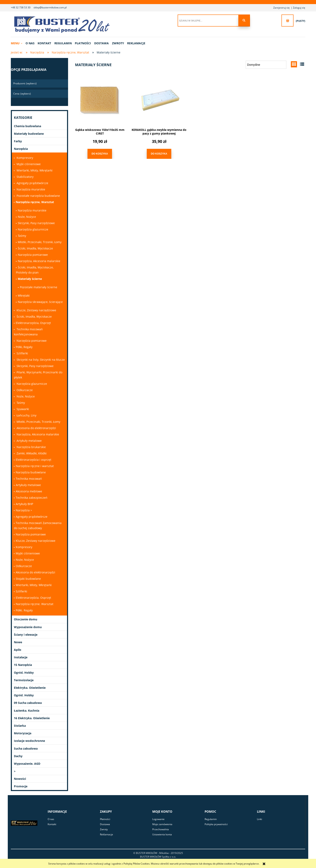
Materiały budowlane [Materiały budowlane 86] (29, 134)
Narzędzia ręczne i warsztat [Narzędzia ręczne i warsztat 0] (35, 466)
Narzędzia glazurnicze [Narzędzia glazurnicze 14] (33, 229)
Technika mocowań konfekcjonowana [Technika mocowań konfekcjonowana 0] (28, 332)
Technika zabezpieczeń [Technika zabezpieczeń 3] (32, 498)
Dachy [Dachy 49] (18, 756)
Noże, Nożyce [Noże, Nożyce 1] (25, 560)
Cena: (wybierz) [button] (22, 94)
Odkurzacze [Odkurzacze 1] (24, 566)
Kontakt (52, 824)
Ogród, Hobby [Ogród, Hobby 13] (24, 673)
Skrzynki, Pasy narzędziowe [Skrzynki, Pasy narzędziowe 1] (36, 223)
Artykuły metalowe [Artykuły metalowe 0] (29, 441)
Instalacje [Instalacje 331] (21, 657)
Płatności (105, 819)
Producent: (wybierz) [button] (25, 83)
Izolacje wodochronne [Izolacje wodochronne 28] (29, 741)
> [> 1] (15, 771)
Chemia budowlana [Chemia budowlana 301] (27, 126)
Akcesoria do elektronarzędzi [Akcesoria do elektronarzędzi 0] (36, 428)
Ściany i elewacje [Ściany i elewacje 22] (26, 635)
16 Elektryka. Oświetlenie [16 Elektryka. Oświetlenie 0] (32, 718)
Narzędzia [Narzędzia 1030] (21, 149)
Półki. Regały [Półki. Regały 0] (24, 610)
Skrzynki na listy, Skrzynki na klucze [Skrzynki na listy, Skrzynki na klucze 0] (40, 360)
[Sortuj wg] (266, 65)
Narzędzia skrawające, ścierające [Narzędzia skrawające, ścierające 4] (40, 302)
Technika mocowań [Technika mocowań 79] (29, 479)
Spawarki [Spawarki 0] (22, 409)
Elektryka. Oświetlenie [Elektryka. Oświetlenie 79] (30, 688)
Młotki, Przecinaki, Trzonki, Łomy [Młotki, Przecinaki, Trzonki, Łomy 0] (40, 242)
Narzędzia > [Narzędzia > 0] (24, 510)
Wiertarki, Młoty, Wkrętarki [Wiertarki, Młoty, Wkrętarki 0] (34, 170)
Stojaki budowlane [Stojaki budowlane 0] (28, 579)
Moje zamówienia (162, 824)
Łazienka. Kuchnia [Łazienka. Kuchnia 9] (27, 711)
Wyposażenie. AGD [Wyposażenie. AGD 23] (27, 764)
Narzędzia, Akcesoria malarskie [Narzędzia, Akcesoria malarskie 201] (39, 261)
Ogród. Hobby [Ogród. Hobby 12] (24, 695)
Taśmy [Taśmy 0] (20, 403)
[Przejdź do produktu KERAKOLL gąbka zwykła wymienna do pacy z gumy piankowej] (159, 100)
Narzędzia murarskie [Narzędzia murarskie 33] (32, 210)
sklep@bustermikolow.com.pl (50, 7)
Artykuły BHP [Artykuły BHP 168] (24, 504)
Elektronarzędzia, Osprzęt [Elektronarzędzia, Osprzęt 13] (33, 323)
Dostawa (105, 824)
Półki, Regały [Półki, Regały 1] (24, 347)
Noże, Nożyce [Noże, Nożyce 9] (27, 217)
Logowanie (158, 819)
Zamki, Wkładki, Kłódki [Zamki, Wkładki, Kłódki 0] (31, 453)
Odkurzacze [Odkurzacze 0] (24, 390)
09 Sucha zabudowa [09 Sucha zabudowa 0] (28, 703)
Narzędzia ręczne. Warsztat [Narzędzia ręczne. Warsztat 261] (35, 604)
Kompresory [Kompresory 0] (24, 158)
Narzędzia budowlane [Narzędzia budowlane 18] (31, 472)
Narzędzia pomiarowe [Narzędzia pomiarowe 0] (31, 341)
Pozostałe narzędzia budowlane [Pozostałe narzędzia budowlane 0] (38, 196)
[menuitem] (18, 43)
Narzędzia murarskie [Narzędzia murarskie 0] (30, 189)
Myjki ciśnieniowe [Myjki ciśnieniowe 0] (28, 164)
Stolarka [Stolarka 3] (20, 726)
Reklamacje (106, 834)
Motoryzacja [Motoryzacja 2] (23, 733)
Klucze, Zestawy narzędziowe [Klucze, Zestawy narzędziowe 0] (36, 310)
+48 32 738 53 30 (21, 7)
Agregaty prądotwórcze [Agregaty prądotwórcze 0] (32, 183)
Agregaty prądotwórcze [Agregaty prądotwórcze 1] (32, 517)
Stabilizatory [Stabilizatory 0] (25, 177)
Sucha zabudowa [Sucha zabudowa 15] (26, 748)
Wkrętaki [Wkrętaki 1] (24, 295)
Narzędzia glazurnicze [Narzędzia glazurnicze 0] (31, 384)
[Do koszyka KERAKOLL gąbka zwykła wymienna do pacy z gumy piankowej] (159, 154)
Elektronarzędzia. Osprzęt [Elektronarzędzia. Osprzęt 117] (33, 598)
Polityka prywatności (216, 824)
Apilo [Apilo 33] (18, 650)
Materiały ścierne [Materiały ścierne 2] (30, 279)
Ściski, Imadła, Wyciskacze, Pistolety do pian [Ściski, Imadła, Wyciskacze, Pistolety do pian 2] (35, 270)
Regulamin (211, 819)
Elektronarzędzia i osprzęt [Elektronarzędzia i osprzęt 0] (34, 460)
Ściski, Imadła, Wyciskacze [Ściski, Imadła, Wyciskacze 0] (35, 248)
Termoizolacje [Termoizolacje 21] (24, 680)
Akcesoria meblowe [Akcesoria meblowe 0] (29, 491)
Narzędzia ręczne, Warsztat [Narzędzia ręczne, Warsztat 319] (35, 202)
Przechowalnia (161, 829)
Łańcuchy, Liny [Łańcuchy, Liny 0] (26, 415)
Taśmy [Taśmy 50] (22, 236)
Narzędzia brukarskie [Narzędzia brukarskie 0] (31, 447)
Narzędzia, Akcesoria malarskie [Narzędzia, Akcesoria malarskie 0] (37, 434)
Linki (259, 819)
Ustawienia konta (162, 834)
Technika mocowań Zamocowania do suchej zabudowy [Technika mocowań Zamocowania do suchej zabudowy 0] (38, 525)
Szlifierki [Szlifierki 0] (22, 353)
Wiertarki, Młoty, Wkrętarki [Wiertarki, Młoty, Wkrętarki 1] (34, 585)
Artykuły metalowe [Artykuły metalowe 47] (28, 485)
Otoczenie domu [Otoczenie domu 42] (26, 619)
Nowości (20, 779)
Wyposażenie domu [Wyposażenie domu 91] (28, 627)
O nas (51, 819)
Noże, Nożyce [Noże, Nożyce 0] (25, 396)
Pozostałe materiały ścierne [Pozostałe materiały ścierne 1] (39, 287)
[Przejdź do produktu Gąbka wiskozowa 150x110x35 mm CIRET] (100, 100)
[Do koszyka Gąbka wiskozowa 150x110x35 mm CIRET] (100, 154)
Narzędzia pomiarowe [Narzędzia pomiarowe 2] (33, 255)
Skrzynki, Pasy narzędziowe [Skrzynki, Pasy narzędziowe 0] (35, 366)
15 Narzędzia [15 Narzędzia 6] (23, 665)
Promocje (21, 786)
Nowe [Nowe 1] (18, 642)
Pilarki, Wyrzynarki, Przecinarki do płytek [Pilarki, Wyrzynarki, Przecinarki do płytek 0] (38, 375)
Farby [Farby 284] (18, 141)
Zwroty (104, 829)
